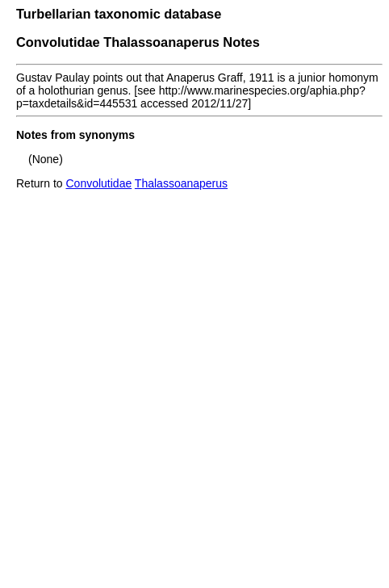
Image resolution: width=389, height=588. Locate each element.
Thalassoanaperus (181, 183)
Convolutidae (98, 183)
